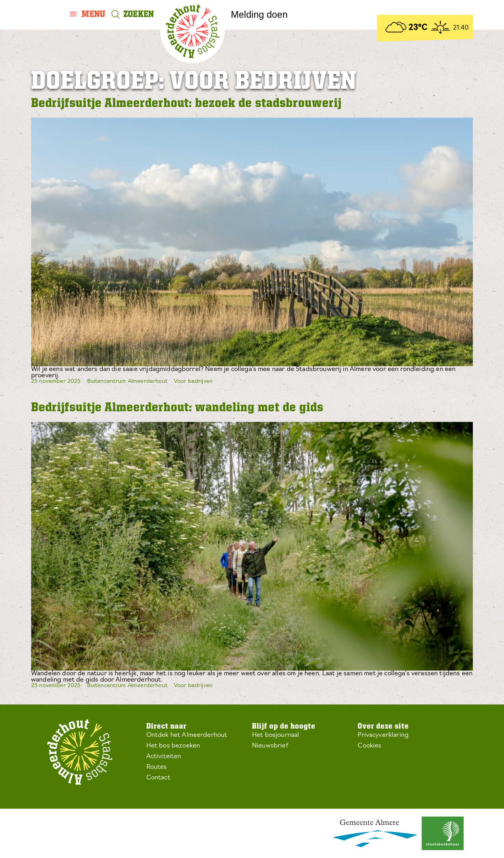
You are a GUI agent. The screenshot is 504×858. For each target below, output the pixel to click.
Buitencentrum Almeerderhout (127, 381)
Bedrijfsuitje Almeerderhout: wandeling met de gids (177, 408)
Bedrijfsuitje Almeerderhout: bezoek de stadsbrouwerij (186, 104)
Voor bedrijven (193, 381)
